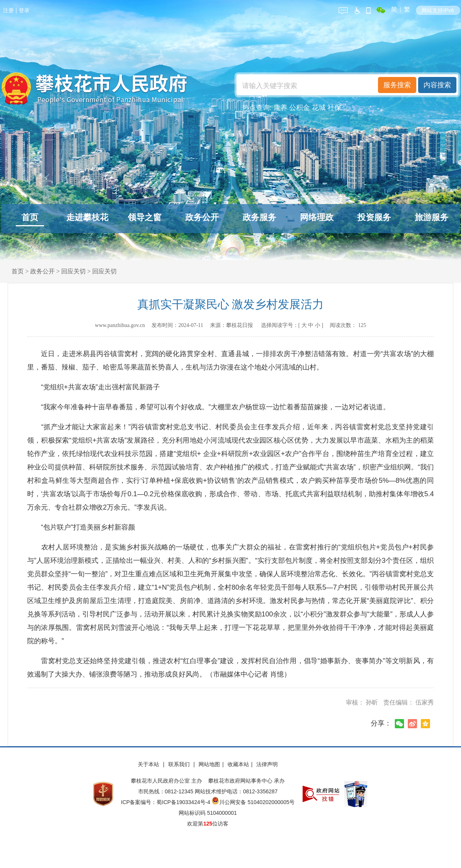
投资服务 (374, 217)
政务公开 (202, 217)
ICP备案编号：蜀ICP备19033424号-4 (166, 802)
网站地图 (209, 764)
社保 (334, 108)
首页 (30, 217)
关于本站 (149, 764)
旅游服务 (432, 217)
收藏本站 (238, 764)
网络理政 (317, 217)
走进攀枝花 (87, 217)
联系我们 (180, 764)
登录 (24, 10)
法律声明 (267, 764)
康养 (280, 108)
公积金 (300, 108)
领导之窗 (145, 217)
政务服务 (259, 217)
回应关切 (73, 271)
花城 (319, 108)
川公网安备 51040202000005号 (253, 802)
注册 (8, 10)
